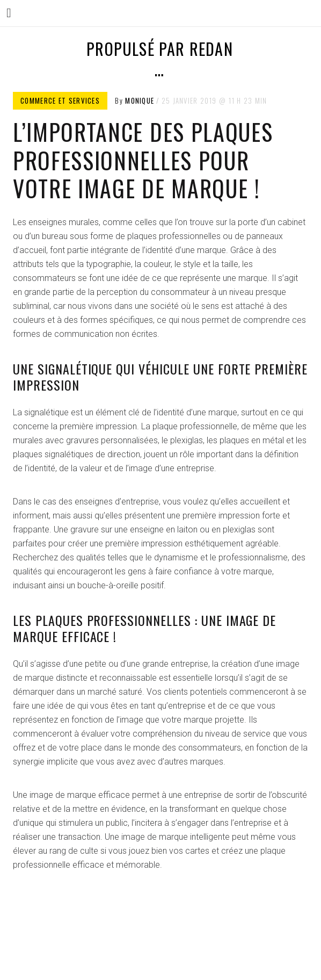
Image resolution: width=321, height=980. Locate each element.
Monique (140, 100)
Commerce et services (60, 100)
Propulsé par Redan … (160, 59)
